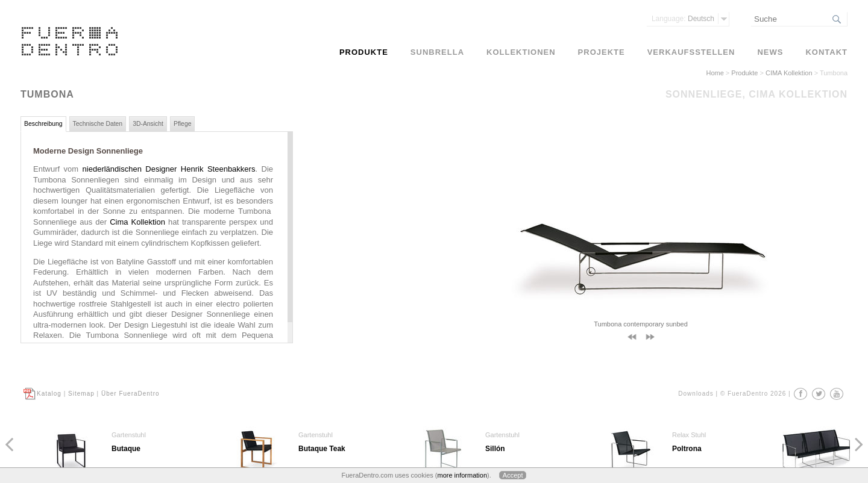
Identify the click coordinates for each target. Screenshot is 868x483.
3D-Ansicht (148, 124)
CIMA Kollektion (789, 73)
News (770, 52)
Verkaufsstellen (691, 52)
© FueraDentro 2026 (753, 394)
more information (462, 475)
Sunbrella (437, 52)
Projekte (602, 52)
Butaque (126, 449)
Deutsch (683, 19)
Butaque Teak (322, 449)
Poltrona (687, 449)
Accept (513, 475)
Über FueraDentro (131, 394)
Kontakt (826, 52)
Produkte (744, 73)
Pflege (182, 124)
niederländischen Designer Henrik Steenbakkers (169, 169)
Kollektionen (521, 52)
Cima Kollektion (137, 222)
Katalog (49, 394)
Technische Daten (98, 124)
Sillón (495, 449)
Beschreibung (43, 124)
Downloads (696, 394)
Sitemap (81, 394)
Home (715, 73)
